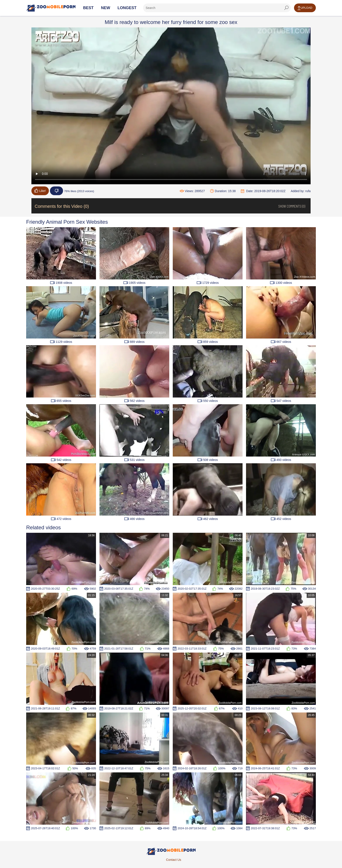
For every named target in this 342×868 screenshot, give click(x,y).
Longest (127, 8)
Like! (40, 191)
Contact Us (174, 860)
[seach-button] (286, 8)
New (106, 8)
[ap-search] (217, 8)
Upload (305, 8)
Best (88, 8)
